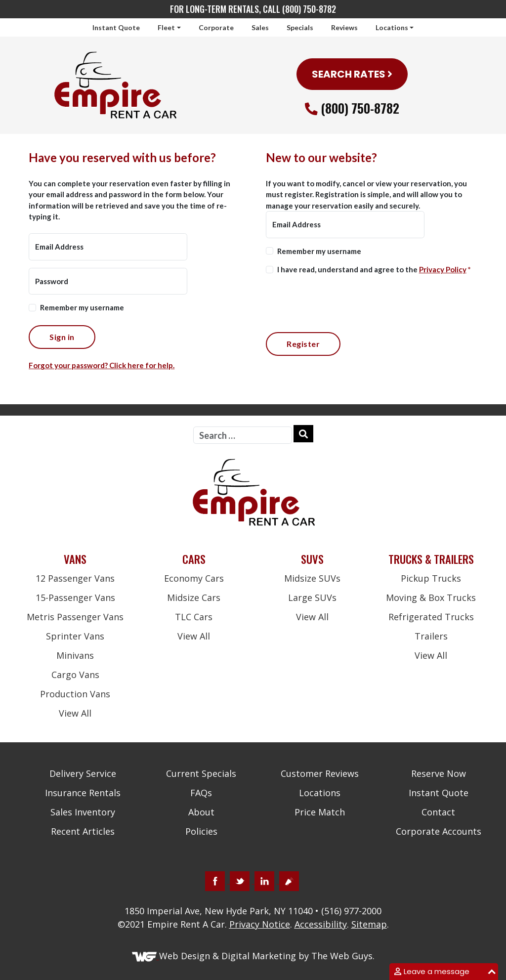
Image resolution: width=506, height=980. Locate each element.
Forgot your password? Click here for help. (102, 365)
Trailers (431, 636)
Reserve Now (439, 773)
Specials (300, 27)
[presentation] (341, 302)
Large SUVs (312, 597)
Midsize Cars (194, 597)
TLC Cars (194, 617)
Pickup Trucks (431, 578)
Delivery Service (83, 773)
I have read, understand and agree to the (374, 269)
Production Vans (75, 694)
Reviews (344, 27)
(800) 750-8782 (360, 108)
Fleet (166, 27)
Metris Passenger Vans (75, 617)
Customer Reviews (320, 773)
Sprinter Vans (75, 636)
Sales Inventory (83, 812)
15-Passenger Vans (75, 597)
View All (75, 713)
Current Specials (201, 773)
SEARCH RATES (352, 74)
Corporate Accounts (439, 831)
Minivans (75, 655)
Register (303, 344)
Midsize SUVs (312, 578)
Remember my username (82, 307)
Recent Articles (83, 831)
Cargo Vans (75, 675)
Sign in (62, 337)
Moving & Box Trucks (431, 597)
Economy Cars (194, 578)
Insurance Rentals (83, 793)
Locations (392, 27)
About (201, 812)
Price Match (320, 812)
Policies (201, 831)
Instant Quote (116, 27)
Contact (438, 812)
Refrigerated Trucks (431, 617)
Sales (260, 27)
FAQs (201, 793)
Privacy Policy (443, 269)
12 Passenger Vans (75, 578)
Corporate (216, 27)
